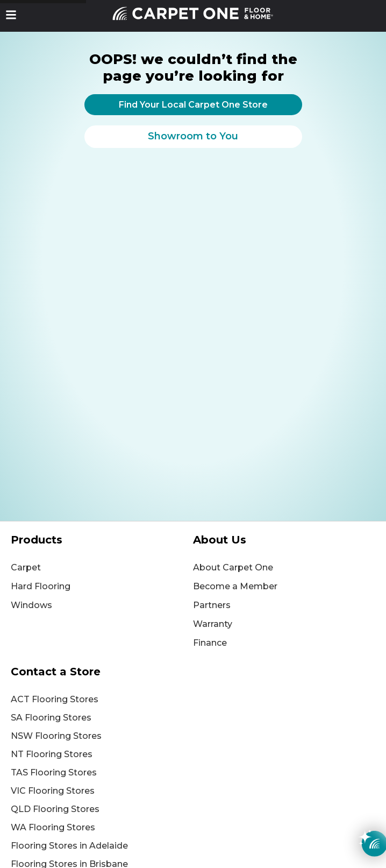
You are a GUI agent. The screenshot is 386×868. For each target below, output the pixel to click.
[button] (11, 15)
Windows (31, 605)
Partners (212, 605)
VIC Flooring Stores (53, 791)
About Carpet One (233, 567)
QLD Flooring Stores (55, 809)
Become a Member (235, 586)
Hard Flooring (41, 586)
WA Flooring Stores (53, 827)
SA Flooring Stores (51, 718)
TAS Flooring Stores (54, 772)
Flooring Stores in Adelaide (69, 846)
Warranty (213, 624)
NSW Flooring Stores (56, 736)
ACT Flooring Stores (55, 699)
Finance (210, 643)
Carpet (26, 567)
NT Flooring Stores (52, 754)
